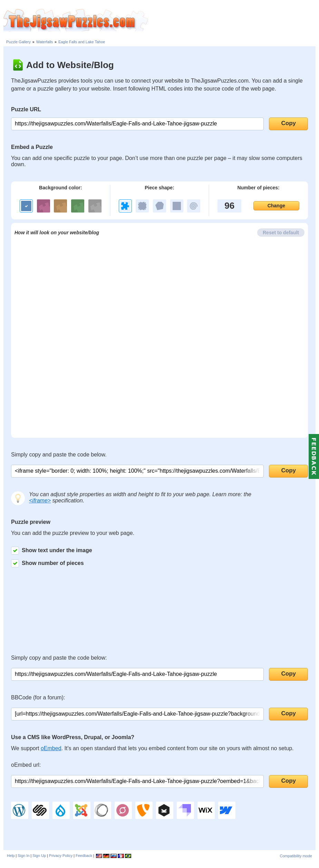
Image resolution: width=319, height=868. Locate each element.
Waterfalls (45, 42)
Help (11, 856)
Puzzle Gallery (18, 42)
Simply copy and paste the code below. (59, 455)
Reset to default (281, 233)
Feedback (84, 856)
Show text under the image (52, 551)
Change (276, 206)
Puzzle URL (26, 109)
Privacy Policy (61, 856)
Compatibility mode (296, 856)
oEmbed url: (26, 765)
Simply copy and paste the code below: (59, 658)
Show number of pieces (47, 563)
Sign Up (39, 856)
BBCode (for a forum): (38, 697)
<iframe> (40, 501)
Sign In (23, 856)
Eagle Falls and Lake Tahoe (82, 42)
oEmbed (51, 748)
